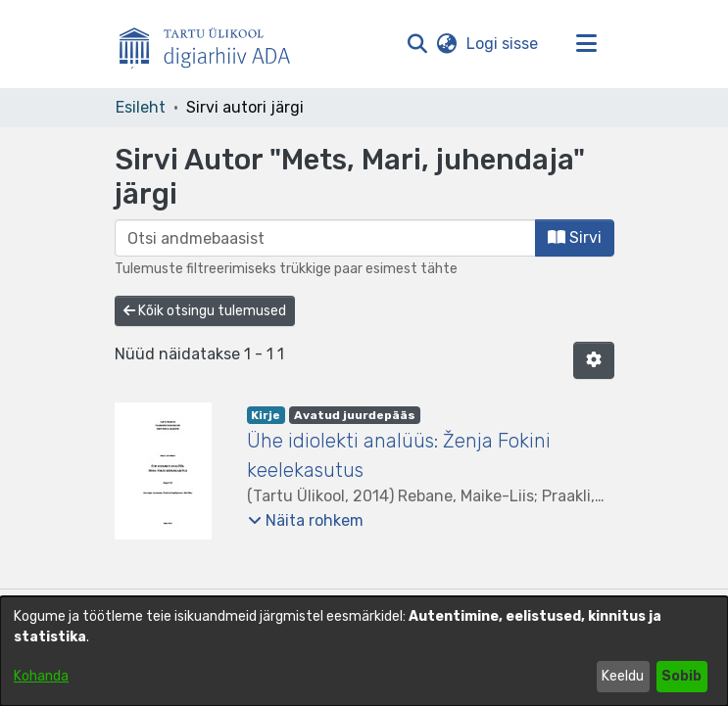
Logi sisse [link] (503, 44)
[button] (418, 44)
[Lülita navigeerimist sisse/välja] (587, 44)
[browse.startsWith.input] (325, 238)
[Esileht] (213, 44)
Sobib (681, 676)
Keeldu (623, 676)
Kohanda (41, 676)
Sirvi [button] (575, 237)
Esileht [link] (141, 107)
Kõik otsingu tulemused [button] (205, 311)
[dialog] (364, 651)
